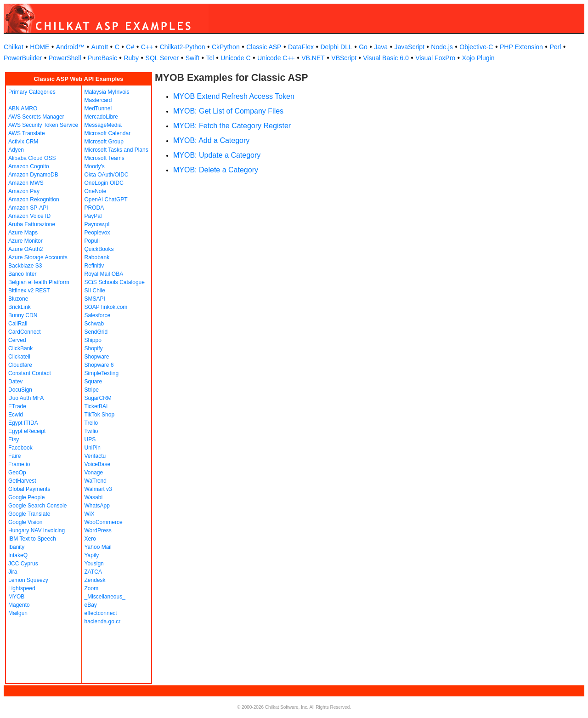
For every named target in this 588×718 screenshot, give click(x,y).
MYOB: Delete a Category (216, 170)
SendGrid (96, 332)
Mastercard (98, 100)
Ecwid (16, 415)
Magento (19, 605)
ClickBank (20, 348)
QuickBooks (99, 249)
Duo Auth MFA (26, 398)
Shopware (97, 357)
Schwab (94, 324)
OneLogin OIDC (104, 183)
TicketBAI (96, 406)
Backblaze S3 (25, 266)
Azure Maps (23, 233)
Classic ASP (264, 47)
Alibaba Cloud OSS (32, 158)
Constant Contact (30, 373)
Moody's (95, 166)
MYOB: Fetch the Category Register (232, 126)
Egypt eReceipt (27, 431)
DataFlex (301, 47)
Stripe (92, 390)
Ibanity (16, 547)
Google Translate (29, 514)
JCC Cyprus (23, 564)
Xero (90, 539)
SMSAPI (95, 299)
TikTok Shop (100, 415)
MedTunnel (98, 108)
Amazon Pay (24, 191)
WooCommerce (104, 522)
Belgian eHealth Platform (39, 282)
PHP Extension (521, 47)
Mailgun (18, 613)
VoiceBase (98, 464)
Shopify (94, 348)
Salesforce (98, 315)
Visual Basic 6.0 (386, 58)
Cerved (17, 340)
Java (381, 47)
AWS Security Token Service (43, 125)
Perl (555, 47)
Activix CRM (23, 142)
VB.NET (313, 58)
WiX (90, 514)
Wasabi (94, 497)
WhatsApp (97, 506)
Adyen (16, 150)
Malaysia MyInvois (107, 92)
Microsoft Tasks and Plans (116, 150)
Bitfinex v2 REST (29, 291)
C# (130, 47)
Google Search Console (37, 506)
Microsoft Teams (105, 158)
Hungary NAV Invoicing (37, 530)
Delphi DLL (336, 47)
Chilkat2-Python (183, 47)
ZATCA (93, 572)
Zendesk (95, 580)
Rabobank (97, 257)
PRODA (94, 208)
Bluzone (18, 299)
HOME (40, 47)
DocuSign (20, 390)
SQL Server (162, 58)
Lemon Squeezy (28, 580)
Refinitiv (94, 266)
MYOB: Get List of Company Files (228, 111)
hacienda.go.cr (103, 621)
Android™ (70, 47)
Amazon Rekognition (34, 199)
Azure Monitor (25, 241)
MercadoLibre (101, 117)
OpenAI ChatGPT (106, 199)
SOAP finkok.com (106, 307)
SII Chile (95, 291)
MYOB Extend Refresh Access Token (234, 96)
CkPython (226, 47)
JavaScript (410, 47)
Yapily (92, 555)
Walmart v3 (98, 489)
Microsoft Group (104, 142)
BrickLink (20, 307)
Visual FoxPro (435, 58)
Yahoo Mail (98, 547)
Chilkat (14, 47)
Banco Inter (22, 274)
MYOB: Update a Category (217, 155)
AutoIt (100, 47)
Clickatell (19, 357)
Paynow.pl (97, 224)
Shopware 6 (99, 365)
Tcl (210, 58)
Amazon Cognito (29, 166)
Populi (92, 241)
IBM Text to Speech (32, 539)
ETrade (17, 406)
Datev (15, 382)
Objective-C (476, 47)
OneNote (96, 191)
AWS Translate (27, 133)
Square (93, 382)
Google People (26, 497)
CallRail (18, 324)
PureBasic (102, 58)
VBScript (344, 58)
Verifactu (95, 456)
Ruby (131, 58)
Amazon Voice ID (29, 216)
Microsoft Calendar (108, 133)
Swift (192, 58)
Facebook (20, 448)
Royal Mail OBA (104, 274)
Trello (91, 423)
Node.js (442, 47)
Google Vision (25, 522)
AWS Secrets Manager (36, 117)
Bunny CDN (23, 315)
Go (363, 47)
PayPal (93, 216)
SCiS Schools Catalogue (115, 282)
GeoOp (17, 473)
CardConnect (25, 332)
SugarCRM (98, 398)
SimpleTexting (102, 373)
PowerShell (65, 58)
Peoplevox (97, 233)
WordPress (98, 530)
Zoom (92, 588)
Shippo (93, 340)
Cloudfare (20, 365)
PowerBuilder (23, 58)
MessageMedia (103, 125)
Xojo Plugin (478, 58)
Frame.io (19, 464)
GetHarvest (22, 481)
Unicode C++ (276, 58)
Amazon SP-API (28, 208)
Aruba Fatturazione (32, 224)
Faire (14, 456)
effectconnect (101, 613)
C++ (147, 47)
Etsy (14, 439)
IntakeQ (18, 555)
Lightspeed (22, 588)
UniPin (93, 448)
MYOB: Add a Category (211, 140)
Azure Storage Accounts (38, 257)
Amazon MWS (26, 183)
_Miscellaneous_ (105, 597)
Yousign (94, 564)
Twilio (91, 431)
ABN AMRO (23, 108)
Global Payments (29, 489)
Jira (13, 572)
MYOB (16, 597)
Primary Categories (32, 92)
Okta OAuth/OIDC (107, 175)
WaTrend (96, 481)
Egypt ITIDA (23, 423)
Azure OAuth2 (25, 249)
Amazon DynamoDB (33, 175)
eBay (91, 605)
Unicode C (235, 58)
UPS (90, 439)
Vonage (94, 473)
